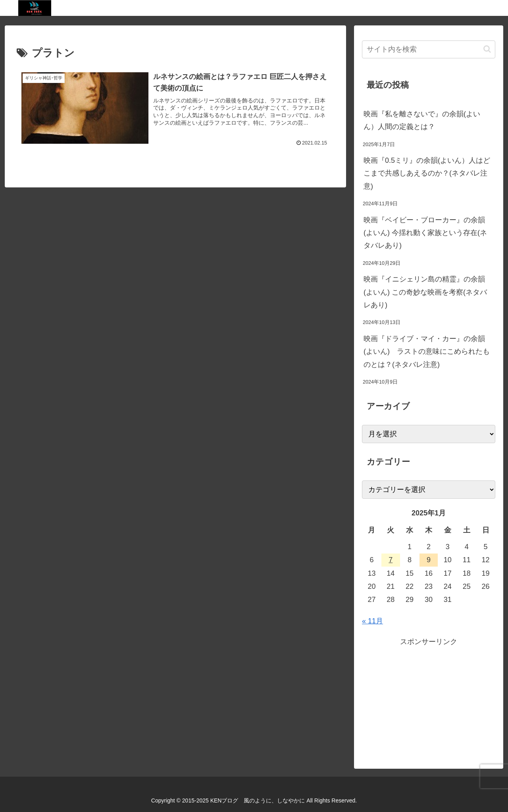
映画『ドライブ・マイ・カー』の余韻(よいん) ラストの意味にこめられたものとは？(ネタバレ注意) (427, 352)
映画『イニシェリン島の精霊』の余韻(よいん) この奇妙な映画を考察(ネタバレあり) (425, 292)
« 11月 (372, 621)
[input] (429, 49)
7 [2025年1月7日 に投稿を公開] (391, 560)
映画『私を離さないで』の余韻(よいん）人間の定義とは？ (422, 120)
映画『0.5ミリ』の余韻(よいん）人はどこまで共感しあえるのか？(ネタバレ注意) (427, 173)
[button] (487, 49)
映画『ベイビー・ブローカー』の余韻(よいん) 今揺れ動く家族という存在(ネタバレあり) (425, 233)
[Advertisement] (429, 704)
